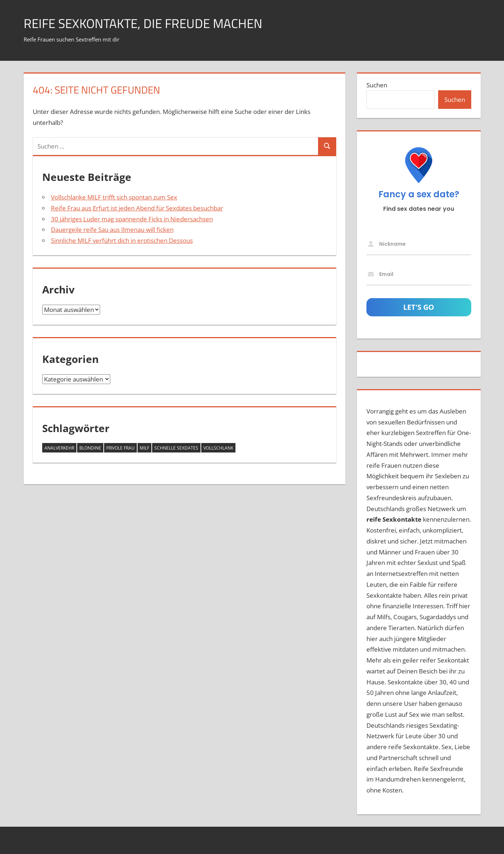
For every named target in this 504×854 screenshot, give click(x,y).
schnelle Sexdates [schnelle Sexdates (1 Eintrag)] (176, 448)
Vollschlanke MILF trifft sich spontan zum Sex (114, 197)
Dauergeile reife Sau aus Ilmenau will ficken (112, 230)
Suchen (377, 85)
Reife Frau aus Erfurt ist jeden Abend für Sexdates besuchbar (137, 208)
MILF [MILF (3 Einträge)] (144, 448)
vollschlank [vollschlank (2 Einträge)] (218, 448)
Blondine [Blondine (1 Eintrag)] (90, 448)
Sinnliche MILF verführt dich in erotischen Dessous (122, 240)
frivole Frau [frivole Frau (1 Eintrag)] (120, 448)
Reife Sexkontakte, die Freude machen (146, 23)
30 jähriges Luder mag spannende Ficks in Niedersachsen (132, 219)
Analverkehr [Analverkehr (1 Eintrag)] (59, 448)
